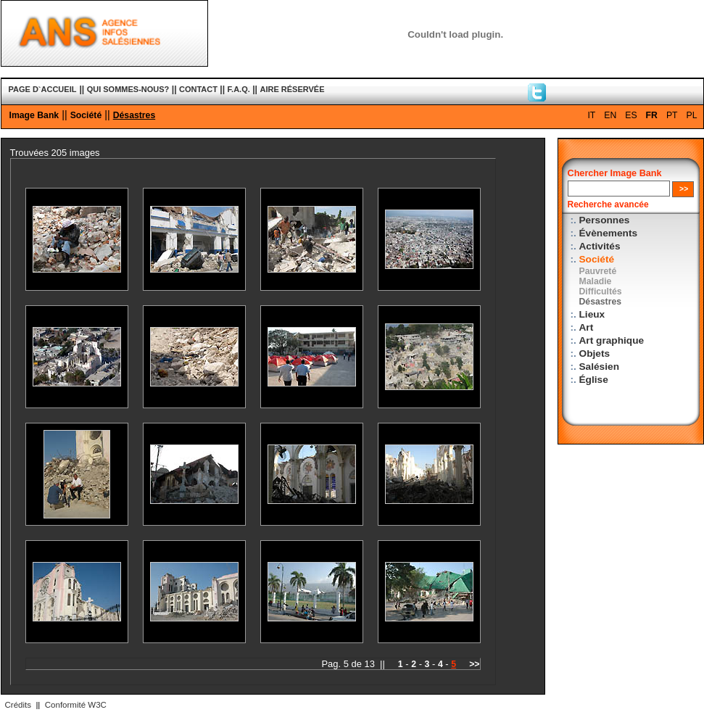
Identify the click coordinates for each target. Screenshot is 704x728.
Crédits (18, 705)
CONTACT (198, 89)
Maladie (596, 281)
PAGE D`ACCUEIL (43, 89)
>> (474, 664)
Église (594, 380)
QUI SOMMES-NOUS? (128, 89)
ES (631, 115)
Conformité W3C (76, 705)
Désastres (134, 115)
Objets (595, 353)
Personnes (605, 220)
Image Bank (34, 115)
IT (591, 115)
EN (610, 115)
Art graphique (612, 340)
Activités (600, 246)
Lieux (592, 314)
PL (692, 115)
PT (672, 115)
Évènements (609, 233)
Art (587, 327)
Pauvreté (598, 271)
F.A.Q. (239, 89)
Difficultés (601, 291)
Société (86, 115)
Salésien (599, 367)
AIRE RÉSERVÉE (292, 89)
